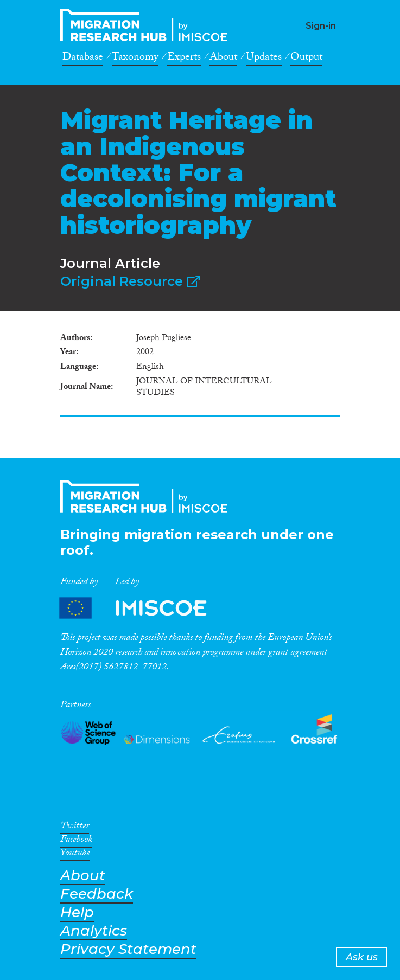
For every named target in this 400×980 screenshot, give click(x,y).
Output (306, 59)
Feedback (97, 894)
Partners (142, 608)
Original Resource (130, 281)
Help (77, 912)
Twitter (75, 828)
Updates (264, 59)
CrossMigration (147, 25)
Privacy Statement (128, 949)
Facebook (76, 841)
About (223, 59)
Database (83, 59)
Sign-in (321, 26)
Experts (184, 59)
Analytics (94, 931)
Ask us (362, 957)
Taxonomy (135, 59)
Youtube (75, 855)
